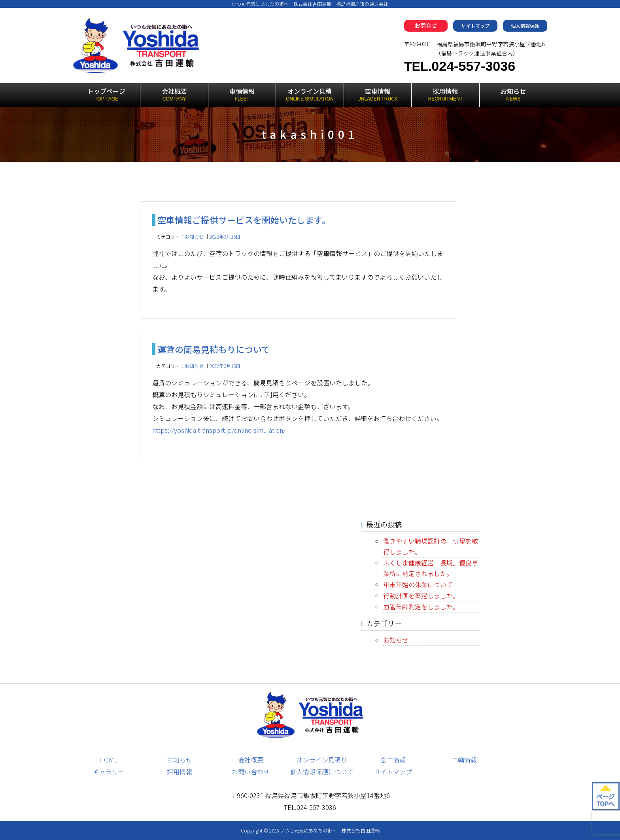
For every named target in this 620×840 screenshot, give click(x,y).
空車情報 (378, 95)
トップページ (106, 95)
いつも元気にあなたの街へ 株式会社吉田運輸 (330, 830)
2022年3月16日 (225, 236)
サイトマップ (475, 26)
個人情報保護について (322, 772)
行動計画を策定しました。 (421, 595)
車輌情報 (242, 95)
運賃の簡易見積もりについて (214, 349)
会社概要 (174, 95)
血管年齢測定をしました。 (421, 607)
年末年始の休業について (418, 584)
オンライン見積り (322, 760)
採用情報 (445, 95)
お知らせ (513, 95)
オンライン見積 (310, 95)
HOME (109, 760)
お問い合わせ (251, 772)
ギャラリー (108, 772)
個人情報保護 (525, 26)
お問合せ (426, 25)
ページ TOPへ (605, 800)
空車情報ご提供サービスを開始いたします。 (244, 220)
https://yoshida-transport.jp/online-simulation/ (219, 430)
